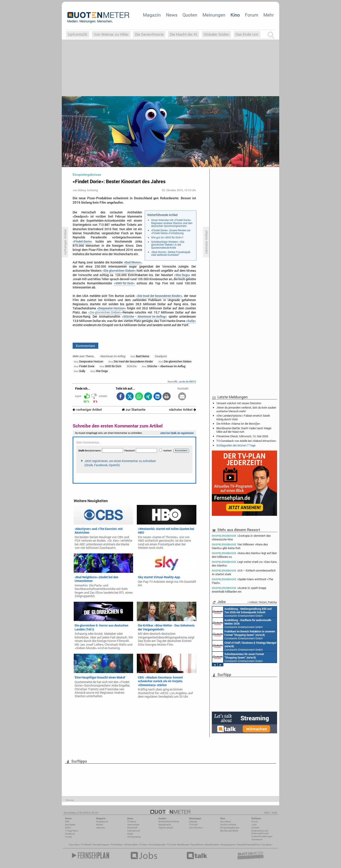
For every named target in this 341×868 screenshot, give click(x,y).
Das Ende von (247, 34)
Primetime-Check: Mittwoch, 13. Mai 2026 (242, 436)
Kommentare (85, 346)
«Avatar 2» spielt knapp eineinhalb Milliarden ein (239, 590)
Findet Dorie (84, 366)
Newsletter (70, 825)
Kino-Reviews (196, 828)
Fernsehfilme (197, 845)
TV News (143, 845)
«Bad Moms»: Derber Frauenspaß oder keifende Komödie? (171, 253)
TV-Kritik (193, 825)
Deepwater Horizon (89, 361)
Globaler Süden (216, 34)
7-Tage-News (72, 831)
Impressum (257, 839)
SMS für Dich (110, 366)
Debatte (193, 822)
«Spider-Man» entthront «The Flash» (242, 581)
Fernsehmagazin (101, 845)
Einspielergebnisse (230, 828)
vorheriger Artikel (87, 410)
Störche (132, 366)
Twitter (68, 837)
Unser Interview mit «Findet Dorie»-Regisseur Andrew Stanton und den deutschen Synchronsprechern (172, 223)
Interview (101, 828)
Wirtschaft (132, 828)
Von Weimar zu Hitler (111, 34)
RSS (67, 822)
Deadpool (161, 356)
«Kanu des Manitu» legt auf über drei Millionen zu (244, 555)
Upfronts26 (78, 34)
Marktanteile (165, 825)
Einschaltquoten (157, 845)
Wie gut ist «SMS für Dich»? (167, 237)
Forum (252, 15)
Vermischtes (133, 825)
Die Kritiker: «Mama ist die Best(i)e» (238, 424)
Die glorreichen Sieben (175, 361)
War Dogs (99, 371)
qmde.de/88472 (187, 381)
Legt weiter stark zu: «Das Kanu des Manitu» (244, 564)
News (172, 15)
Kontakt (255, 828)
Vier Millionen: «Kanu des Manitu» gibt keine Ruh (240, 546)
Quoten (190, 15)
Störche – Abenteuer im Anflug (164, 366)
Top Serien (266, 845)
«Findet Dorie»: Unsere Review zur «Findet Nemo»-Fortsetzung (171, 232)
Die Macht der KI (184, 34)
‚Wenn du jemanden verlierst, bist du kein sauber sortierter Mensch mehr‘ (246, 409)
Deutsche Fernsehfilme (248, 845)
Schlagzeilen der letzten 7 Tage (236, 445)
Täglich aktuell (166, 828)
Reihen (100, 825)
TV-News (132, 822)
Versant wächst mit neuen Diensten (239, 403)
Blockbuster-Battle (229, 831)
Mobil (68, 828)
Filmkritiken (117, 845)
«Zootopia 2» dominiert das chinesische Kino (241, 537)
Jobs (254, 825)
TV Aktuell (86, 845)
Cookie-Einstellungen (262, 836)
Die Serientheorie (149, 34)
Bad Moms (140, 356)
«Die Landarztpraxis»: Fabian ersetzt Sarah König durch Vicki (243, 417)
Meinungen (214, 15)
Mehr (269, 15)
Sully (80, 371)
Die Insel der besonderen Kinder (131, 361)
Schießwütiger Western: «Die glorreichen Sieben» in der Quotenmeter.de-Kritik (168, 245)
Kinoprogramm (228, 845)
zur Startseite (134, 410)
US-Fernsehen (134, 837)
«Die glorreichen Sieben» (105, 312)
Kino (235, 15)
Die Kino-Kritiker (228, 825)
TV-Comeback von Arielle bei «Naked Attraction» (246, 441)
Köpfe (130, 834)
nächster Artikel (182, 410)
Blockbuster (183, 845)
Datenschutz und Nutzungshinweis (260, 832)
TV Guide (171, 845)
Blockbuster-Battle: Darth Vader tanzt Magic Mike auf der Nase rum (244, 430)
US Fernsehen (131, 845)
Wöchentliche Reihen (169, 822)
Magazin (152, 15)
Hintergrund (102, 822)
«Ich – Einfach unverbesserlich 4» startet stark (244, 572)
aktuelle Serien (212, 845)
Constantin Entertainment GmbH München (242, 612)
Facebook (70, 834)
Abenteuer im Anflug (113, 356)
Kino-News (226, 822)
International (134, 831)
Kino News (75, 845)
